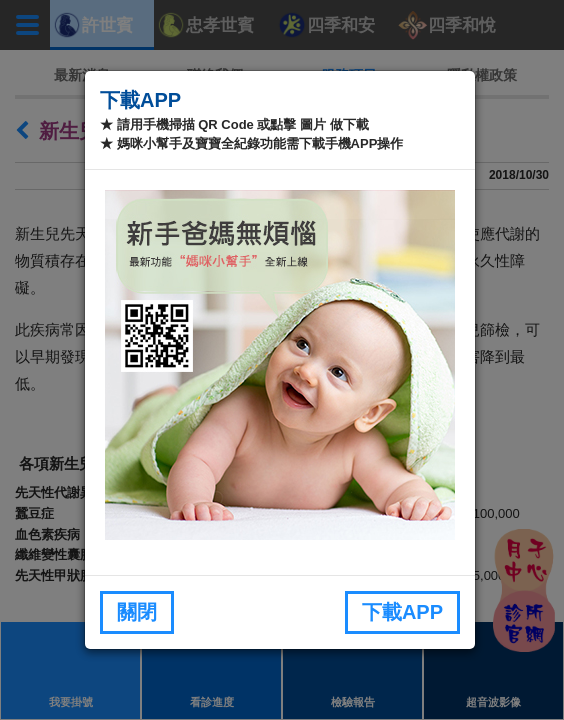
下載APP (402, 612)
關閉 (137, 612)
